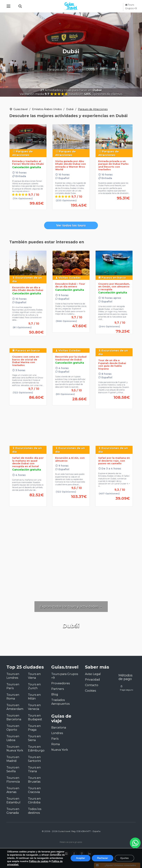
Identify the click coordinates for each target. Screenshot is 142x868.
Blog (55, 694)
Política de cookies (39, 861)
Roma (55, 744)
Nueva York (60, 750)
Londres (57, 733)
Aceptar (81, 858)
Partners (58, 689)
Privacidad (92, 680)
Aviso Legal (93, 674)
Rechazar (103, 858)
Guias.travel (21, 109)
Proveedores (61, 683)
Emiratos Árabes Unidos (47, 109)
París (55, 739)
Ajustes (124, 858)
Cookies (90, 691)
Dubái (70, 109)
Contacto (92, 685)
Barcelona (59, 728)
